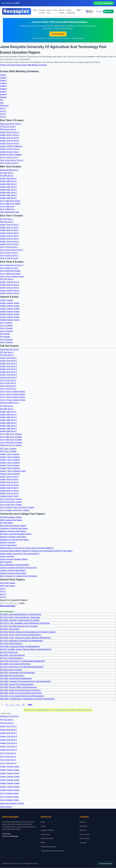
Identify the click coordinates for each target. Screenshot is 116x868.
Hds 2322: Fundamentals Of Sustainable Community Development (27, 699)
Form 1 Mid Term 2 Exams (11, 434)
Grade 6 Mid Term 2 (8, 192)
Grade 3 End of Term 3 (10, 138)
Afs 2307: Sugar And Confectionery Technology (20, 617)
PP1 (2, 100)
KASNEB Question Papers (11, 517)
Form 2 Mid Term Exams (10, 204)
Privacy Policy (85, 839)
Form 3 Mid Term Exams (10, 271)
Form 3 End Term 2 (8, 386)
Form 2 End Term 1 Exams (11, 502)
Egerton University (8, 542)
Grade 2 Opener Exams (10, 303)
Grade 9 (3, 97)
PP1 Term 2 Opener (8, 449)
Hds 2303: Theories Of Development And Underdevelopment (25, 681)
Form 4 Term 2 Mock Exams (12, 276)
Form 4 (3, 117)
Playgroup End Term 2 (9, 350)
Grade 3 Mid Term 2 (8, 184)
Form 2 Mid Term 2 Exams (11, 437)
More (80, 10)
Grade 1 (3, 75)
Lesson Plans (49, 11)
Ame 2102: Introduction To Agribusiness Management (22, 661)
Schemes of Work (42, 11)
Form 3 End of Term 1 (9, 253)
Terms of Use (84, 834)
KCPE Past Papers (8, 586)
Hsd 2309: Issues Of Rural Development (17, 684)
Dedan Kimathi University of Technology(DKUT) (20, 554)
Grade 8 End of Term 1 (9, 244)
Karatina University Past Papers (13, 573)
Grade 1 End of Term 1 (9, 225)
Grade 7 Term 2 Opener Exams (13, 471)
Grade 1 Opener (7, 300)
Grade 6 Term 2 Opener (10, 468)
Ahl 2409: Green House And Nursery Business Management (25, 638)
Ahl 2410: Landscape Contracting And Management (22, 641)
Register (108, 11)
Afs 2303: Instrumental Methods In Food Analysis (21, 614)
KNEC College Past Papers (11, 520)
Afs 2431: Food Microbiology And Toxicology (19, 626)
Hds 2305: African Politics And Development (19, 687)
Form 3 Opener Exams (9, 797)
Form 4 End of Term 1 (9, 258)
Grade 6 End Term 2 (8, 372)
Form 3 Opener (6, 328)
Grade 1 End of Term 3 (9, 132)
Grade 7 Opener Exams (10, 317)
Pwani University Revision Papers (14, 559)
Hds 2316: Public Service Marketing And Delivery (20, 690)
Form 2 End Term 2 (8, 383)
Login (99, 11)
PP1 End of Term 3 (8, 127)
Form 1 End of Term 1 (9, 247)
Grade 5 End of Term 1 (9, 236)
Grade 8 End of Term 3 (10, 152)
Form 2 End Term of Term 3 (12, 160)
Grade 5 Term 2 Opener (10, 465)
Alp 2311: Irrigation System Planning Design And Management (26, 649)
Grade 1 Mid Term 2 (8, 178)
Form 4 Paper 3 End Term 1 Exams (15, 510)
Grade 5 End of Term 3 (10, 143)
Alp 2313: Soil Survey (9, 652)
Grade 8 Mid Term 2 (8, 198)
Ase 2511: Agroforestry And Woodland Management (22, 667)
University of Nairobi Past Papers (14, 528)
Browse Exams (58, 34)
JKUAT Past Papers (8, 545)
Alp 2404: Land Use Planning (12, 655)
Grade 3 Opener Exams (10, 306)
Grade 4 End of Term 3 (10, 141)
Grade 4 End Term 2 (8, 366)
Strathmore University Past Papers (14, 540)
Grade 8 (3, 94)
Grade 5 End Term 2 (8, 369)
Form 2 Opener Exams (9, 793)
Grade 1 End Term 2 (8, 358)
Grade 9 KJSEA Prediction (11, 155)
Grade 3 (3, 80)
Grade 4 (3, 83)
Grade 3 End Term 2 (8, 364)
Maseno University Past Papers (13, 531)
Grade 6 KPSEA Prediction (11, 146)
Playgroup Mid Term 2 (9, 170)
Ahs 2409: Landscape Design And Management (20, 647)
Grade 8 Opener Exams (10, 320)
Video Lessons (6, 807)
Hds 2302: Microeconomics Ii (12, 676)
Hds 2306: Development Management (16, 678)
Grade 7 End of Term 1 (9, 242)
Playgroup (4, 106)
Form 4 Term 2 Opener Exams (13, 400)
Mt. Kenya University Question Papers (16, 534)
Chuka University (7, 556)
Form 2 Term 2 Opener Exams (13, 394)
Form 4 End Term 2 (8, 389)
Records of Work (62, 11)
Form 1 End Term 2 (8, 380)
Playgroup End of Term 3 (11, 124)
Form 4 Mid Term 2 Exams (11, 443)
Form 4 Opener (6, 331)
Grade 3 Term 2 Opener (10, 460)
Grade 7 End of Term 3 (10, 149)
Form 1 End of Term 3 (9, 157)
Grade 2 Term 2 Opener (10, 457)
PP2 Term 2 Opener (8, 451)
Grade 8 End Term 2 (8, 378)
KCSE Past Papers (8, 583)
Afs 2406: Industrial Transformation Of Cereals (20, 620)
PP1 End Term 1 (7, 219)
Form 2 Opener (6, 325)
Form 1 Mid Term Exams (10, 201)
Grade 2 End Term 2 (8, 361)
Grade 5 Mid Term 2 (8, 190)
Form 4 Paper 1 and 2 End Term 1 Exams (17, 507)
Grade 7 (3, 92)
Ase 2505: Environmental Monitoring (15, 664)
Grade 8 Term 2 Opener (10, 474)
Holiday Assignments (48, 847)
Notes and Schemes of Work (12, 803)
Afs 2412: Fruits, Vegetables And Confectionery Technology (25, 623)
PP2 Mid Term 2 (7, 176)
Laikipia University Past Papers (13, 570)
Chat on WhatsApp (104, 3)
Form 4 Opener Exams (9, 800)
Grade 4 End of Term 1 (10, 233)
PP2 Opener (5, 337)
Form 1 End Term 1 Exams (11, 499)
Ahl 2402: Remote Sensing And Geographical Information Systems (28, 632)
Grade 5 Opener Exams (10, 311)
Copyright (83, 843)
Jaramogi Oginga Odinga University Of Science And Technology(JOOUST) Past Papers (36, 551)
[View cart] (89, 11)
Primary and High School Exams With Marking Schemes (23, 65)
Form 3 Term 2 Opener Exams (13, 397)
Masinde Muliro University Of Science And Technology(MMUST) (27, 548)
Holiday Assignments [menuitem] (71, 11)
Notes (55, 10)
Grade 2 (3, 78)
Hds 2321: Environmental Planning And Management (22, 696)
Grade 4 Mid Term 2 (8, 187)
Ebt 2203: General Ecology (11, 670)
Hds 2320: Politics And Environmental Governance (21, 693)
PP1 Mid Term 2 (7, 173)
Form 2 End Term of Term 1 (12, 250)
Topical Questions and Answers (52, 851)
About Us (83, 822)
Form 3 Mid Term (7, 206)
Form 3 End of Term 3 (9, 163)
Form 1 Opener (6, 323)
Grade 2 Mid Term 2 (8, 181)
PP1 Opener (5, 334)
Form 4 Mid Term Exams (10, 274)
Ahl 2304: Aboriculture (10, 629)
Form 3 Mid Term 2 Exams (11, 440)
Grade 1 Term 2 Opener (10, 454)
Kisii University (6, 562)
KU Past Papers (7, 523)
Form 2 (3, 111)
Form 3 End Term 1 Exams (11, 505)
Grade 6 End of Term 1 (9, 239)
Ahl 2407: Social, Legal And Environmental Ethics (21, 635)
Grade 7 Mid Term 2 (8, 195)
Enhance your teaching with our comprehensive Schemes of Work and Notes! (58, 710)
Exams (35, 10)
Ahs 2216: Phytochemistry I (11, 644)
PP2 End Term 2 (7, 355)
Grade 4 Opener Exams (10, 309)
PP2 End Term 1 (7, 222)
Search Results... (7, 611)
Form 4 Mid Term (7, 209)
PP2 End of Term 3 (8, 129)
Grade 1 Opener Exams (10, 767)
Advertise (83, 830)
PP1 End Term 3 (7, 279)
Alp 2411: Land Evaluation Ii (11, 658)
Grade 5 (3, 86)
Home (43, 822)
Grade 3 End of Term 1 (9, 230)
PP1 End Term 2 (7, 352)
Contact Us (83, 826)
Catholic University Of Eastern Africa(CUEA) (18, 568)
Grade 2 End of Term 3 (10, 135)
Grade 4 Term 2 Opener (10, 463)
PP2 (2, 103)
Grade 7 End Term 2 (8, 375)
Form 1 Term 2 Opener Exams (12, 392)
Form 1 (3, 108)
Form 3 (3, 114)
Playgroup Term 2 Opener (11, 445)
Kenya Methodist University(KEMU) (15, 565)
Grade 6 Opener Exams (10, 314)
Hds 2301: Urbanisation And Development (17, 673)
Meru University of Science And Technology (19, 576)
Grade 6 (3, 89)
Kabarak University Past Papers (13, 537)
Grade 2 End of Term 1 (9, 228)
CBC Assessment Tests (10, 212)
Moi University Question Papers (13, 526)
